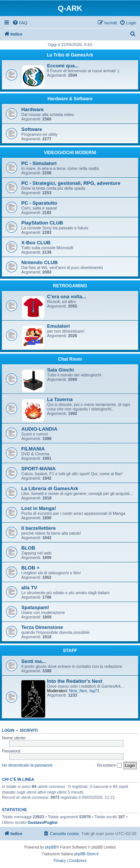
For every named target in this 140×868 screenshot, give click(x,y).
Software (32, 129)
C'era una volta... (67, 297)
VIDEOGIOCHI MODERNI (70, 153)
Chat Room (70, 359)
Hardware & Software (70, 99)
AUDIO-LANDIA (39, 429)
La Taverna (60, 399)
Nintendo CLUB (39, 262)
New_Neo (78, 691)
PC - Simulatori (39, 163)
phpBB (51, 847)
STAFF (70, 651)
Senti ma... (34, 661)
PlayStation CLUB (42, 223)
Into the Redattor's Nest (75, 681)
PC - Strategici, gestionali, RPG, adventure (71, 183)
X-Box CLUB (36, 243)
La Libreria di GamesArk (50, 488)
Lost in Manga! (39, 508)
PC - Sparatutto (39, 203)
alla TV (29, 588)
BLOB (28, 548)
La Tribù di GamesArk (70, 55)
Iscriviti (29, 730)
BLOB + (30, 568)
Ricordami (109, 765)
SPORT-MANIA (38, 469)
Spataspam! (35, 607)
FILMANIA (33, 449)
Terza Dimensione (42, 627)
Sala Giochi (60, 370)
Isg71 (94, 691)
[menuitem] (20, 23)
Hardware (32, 109)
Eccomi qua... (63, 66)
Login (8, 730)
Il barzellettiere (38, 528)
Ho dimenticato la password (27, 765)
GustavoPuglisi (43, 822)
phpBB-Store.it (86, 854)
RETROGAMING (70, 286)
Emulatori (58, 326)
